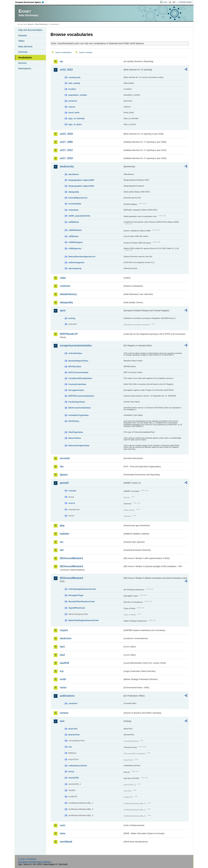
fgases (64, 475)
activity (72, 318)
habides (65, 534)
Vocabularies (25, 58)
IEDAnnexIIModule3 (72, 566)
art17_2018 (66, 158)
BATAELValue (75, 367)
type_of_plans (75, 124)
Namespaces (25, 68)
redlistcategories (76, 262)
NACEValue (74, 421)
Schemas (23, 52)
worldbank (66, 842)
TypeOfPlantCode (77, 608)
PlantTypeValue (76, 432)
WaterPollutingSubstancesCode (84, 620)
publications (67, 696)
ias (62, 542)
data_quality (74, 83)
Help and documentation (30, 30)
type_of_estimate (77, 118)
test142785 (74, 778)
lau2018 (65, 663)
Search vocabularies (63, 52)
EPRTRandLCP (69, 334)
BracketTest (74, 735)
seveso (64, 713)
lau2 (62, 655)
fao (62, 467)
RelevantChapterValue (79, 446)
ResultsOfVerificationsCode (82, 602)
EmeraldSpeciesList (78, 198)
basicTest (73, 729)
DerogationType (76, 595)
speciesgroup (75, 268)
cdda (63, 278)
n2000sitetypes (76, 242)
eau (70, 747)
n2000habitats (75, 230)
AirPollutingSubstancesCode (82, 589)
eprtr (63, 311)
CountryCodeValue (77, 384)
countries (73, 703)
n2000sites (74, 236)
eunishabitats (75, 204)
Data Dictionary (41, 24)
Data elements (25, 47)
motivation (74, 210)
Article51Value (75, 353)
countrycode (74, 77)
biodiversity (67, 166)
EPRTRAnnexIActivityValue (81, 396)
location (72, 89)
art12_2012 (66, 70)
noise (63, 688)
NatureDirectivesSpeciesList (82, 257)
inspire (64, 630)
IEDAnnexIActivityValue (80, 408)
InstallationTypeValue (79, 415)
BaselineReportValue (78, 361)
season (72, 107)
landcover (66, 638)
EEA (31, 2)
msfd (63, 679)
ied (62, 550)
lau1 (62, 647)
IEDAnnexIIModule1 (72, 558)
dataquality (74, 192)
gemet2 (64, 483)
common (65, 286)
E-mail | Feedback (27, 859)
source (72, 503)
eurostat (65, 458)
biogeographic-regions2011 (81, 186)
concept (72, 491)
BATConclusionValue (78, 372)
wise (63, 833)
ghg (62, 525)
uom (63, 825)
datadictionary (68, 294)
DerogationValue (76, 390)
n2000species (75, 248)
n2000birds (74, 222)
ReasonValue (75, 438)
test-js (71, 771)
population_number (78, 95)
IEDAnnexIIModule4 (72, 578)
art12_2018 (66, 134)
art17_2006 (66, 142)
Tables (21, 41)
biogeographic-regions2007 (81, 180)
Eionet (30, 24)
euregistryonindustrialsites (76, 346)
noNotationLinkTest (78, 766)
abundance (74, 174)
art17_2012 (66, 150)
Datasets (23, 35)
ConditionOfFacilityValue (80, 378)
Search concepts (86, 52)
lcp (62, 671)
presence (73, 101)
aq (61, 61)
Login (165, 2)
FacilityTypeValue (77, 402)
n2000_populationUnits (79, 216)
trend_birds (74, 113)
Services (22, 63)
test (62, 721)
